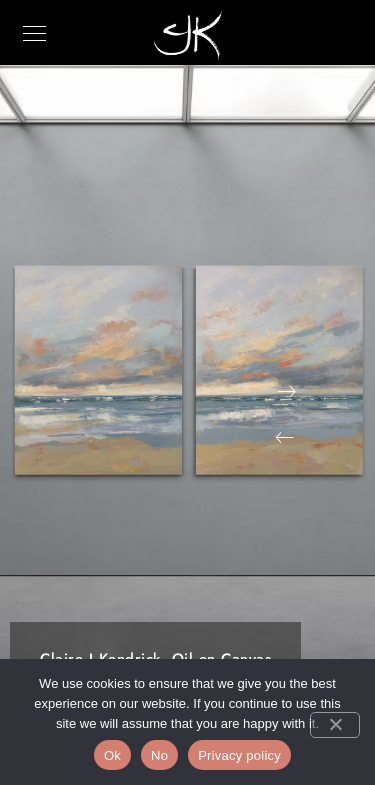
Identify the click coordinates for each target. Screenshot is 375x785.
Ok (112, 755)
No (159, 755)
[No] (335, 725)
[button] (285, 438)
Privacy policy (239, 755)
